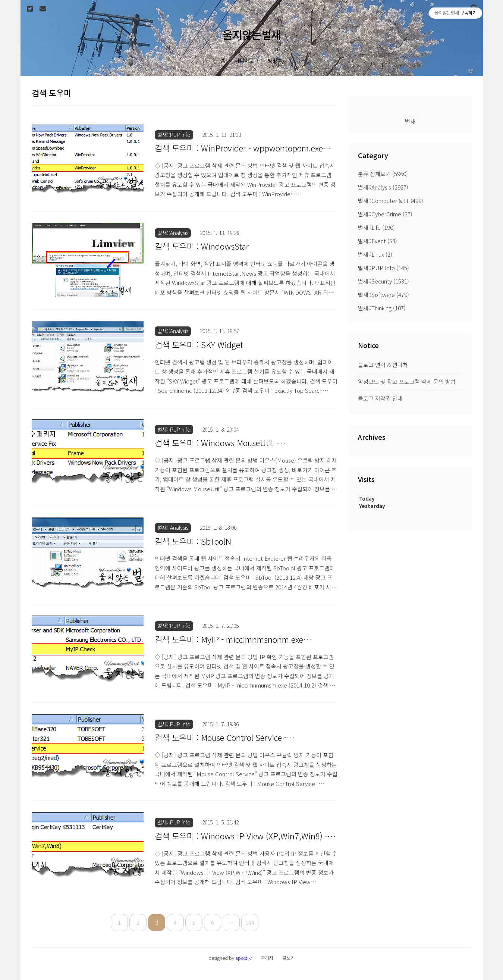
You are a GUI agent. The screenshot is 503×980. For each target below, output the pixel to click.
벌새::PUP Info (383, 268)
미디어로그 (247, 60)
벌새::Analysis (383, 187)
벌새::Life (376, 227)
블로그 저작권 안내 (380, 398)
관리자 (267, 958)
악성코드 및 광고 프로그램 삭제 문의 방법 (407, 381)
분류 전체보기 (383, 174)
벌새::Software (383, 295)
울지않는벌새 (252, 35)
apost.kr (244, 958)
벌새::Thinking (382, 308)
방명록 (275, 60)
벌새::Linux (375, 254)
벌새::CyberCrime (385, 214)
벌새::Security (383, 281)
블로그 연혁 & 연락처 (383, 365)
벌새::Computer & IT (391, 201)
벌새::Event (378, 241)
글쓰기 (288, 958)
